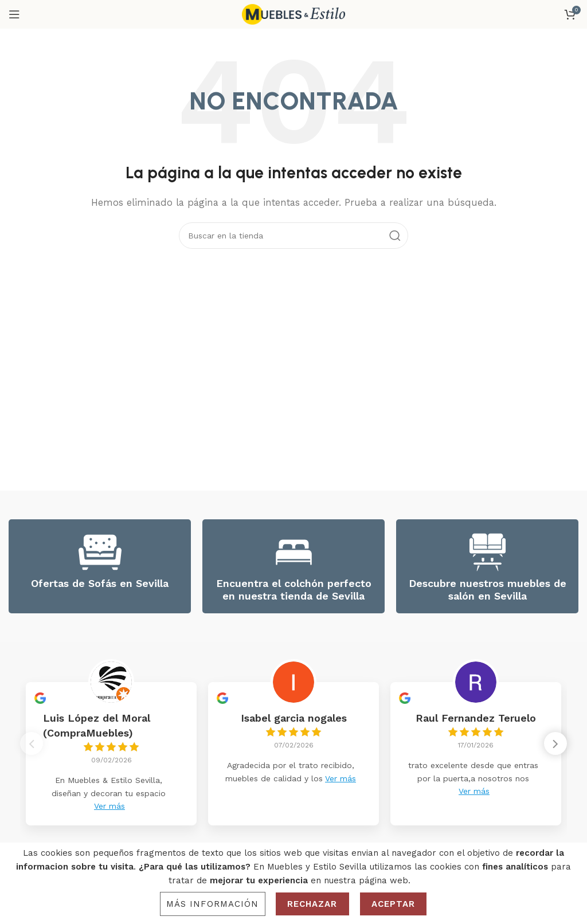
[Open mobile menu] (14, 14)
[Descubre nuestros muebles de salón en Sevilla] (488, 552)
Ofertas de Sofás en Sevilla (100, 583)
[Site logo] (293, 14)
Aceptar (394, 904)
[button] (555, 747)
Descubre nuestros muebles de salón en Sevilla (488, 590)
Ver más (109, 806)
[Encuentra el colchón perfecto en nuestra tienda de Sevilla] (294, 552)
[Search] (293, 236)
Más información (213, 904)
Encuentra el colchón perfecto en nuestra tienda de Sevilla (294, 590)
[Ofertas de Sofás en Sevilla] (100, 552)
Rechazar (312, 904)
